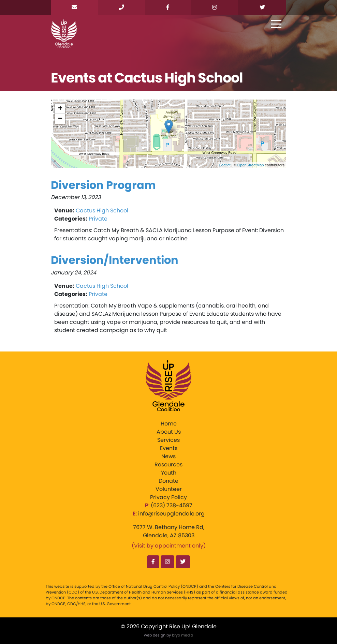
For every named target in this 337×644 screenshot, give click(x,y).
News (168, 456)
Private (98, 219)
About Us (169, 432)
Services (168, 440)
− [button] (60, 119)
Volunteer (169, 489)
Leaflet (225, 165)
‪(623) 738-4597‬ (172, 505)
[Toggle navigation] (276, 25)
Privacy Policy (168, 497)
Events (169, 448)
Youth (169, 473)
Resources (168, 465)
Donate (168, 481)
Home (169, 424)
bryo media (182, 635)
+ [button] (60, 109)
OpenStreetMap (251, 165)
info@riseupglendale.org (171, 514)
